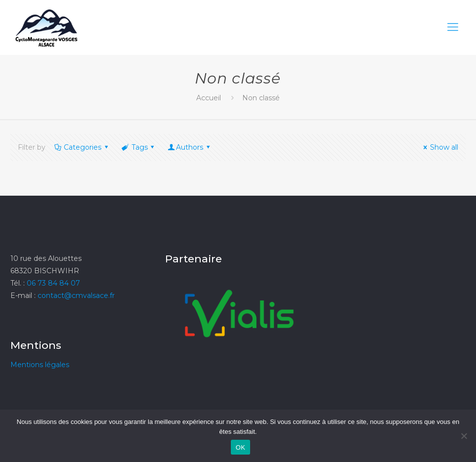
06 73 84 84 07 (53, 283)
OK (240, 447)
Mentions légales (40, 365)
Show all (439, 147)
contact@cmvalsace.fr (76, 295)
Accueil (209, 98)
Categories (82, 147)
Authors (189, 147)
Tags (139, 147)
